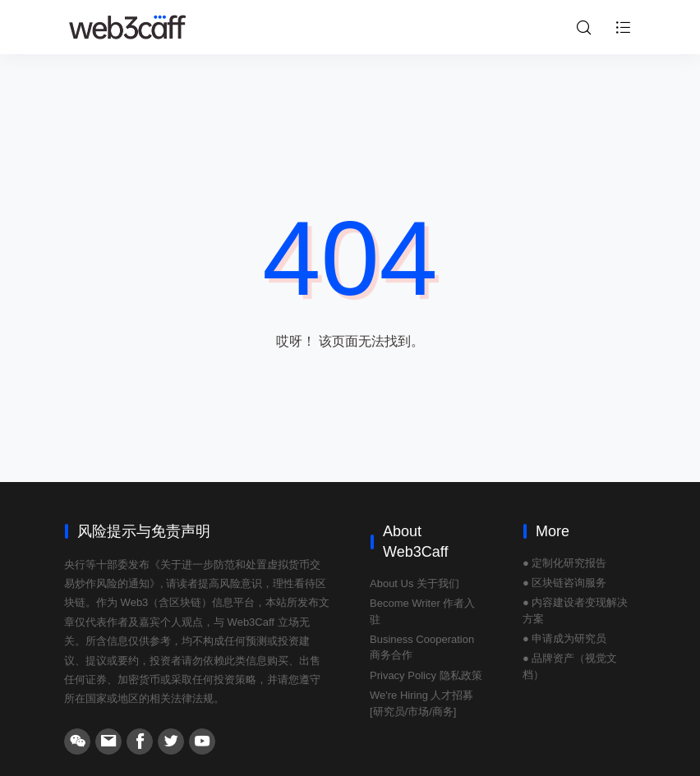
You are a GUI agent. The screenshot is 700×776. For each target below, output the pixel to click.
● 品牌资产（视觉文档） (570, 666)
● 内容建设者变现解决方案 (575, 611)
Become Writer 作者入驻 (422, 611)
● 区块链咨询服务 (564, 583)
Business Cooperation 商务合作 (422, 647)
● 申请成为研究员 (564, 638)
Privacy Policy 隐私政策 (426, 675)
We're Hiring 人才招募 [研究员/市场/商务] (421, 703)
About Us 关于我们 (414, 583)
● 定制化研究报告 (564, 563)
